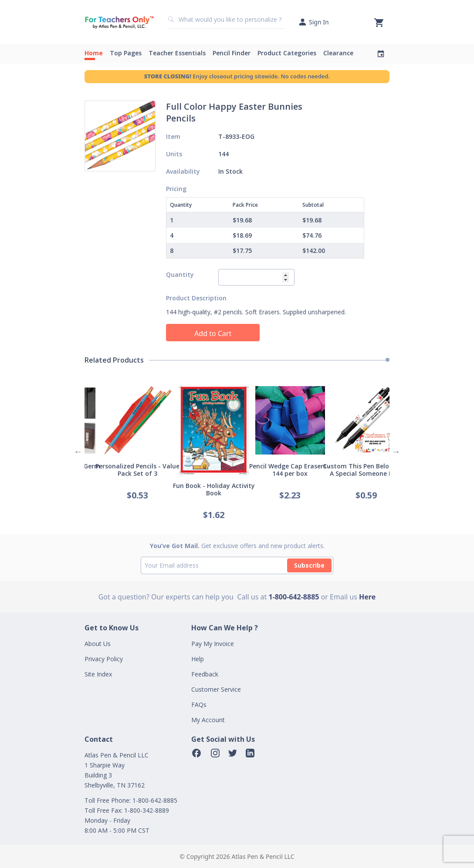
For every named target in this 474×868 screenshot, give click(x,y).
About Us (98, 644)
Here (367, 597)
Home (94, 53)
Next (396, 451)
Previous (78, 451)
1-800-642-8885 (294, 597)
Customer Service (216, 689)
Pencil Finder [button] (232, 53)
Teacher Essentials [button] (177, 53)
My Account (208, 720)
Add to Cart (213, 333)
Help (198, 659)
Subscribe (309, 565)
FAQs (199, 705)
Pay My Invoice (213, 644)
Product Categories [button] (287, 53)
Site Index (98, 674)
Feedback (205, 674)
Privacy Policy (104, 659)
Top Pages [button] (126, 53)
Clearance (338, 53)
